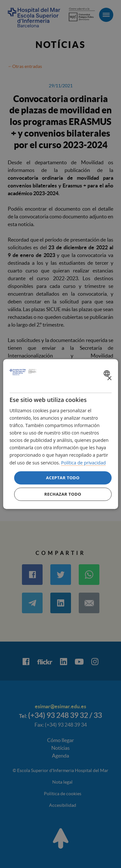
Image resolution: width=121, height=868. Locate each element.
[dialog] (60, 434)
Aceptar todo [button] (63, 478)
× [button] (109, 379)
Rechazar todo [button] (63, 494)
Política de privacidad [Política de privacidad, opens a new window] (83, 463)
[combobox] (108, 373)
